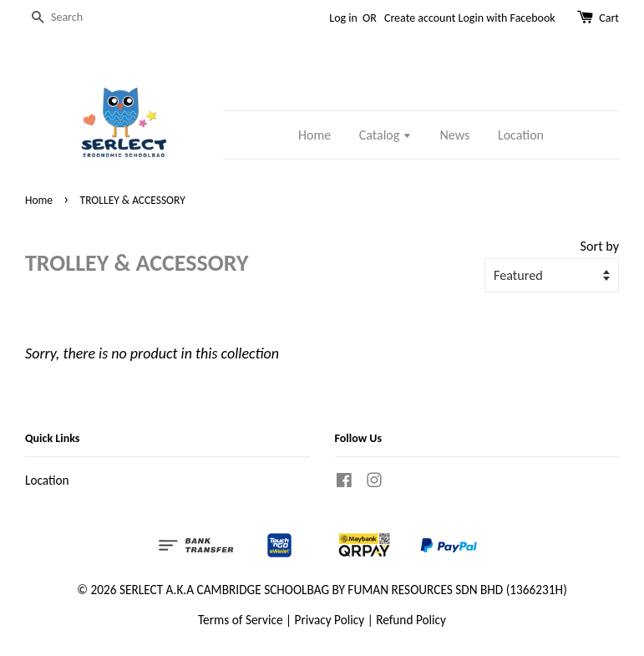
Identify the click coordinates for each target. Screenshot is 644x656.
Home (314, 135)
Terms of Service (241, 620)
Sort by (600, 246)
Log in (343, 18)
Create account (420, 18)
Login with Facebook (507, 18)
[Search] (75, 18)
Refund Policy (411, 620)
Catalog (385, 135)
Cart (609, 18)
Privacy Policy (330, 620)
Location (521, 135)
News (455, 135)
